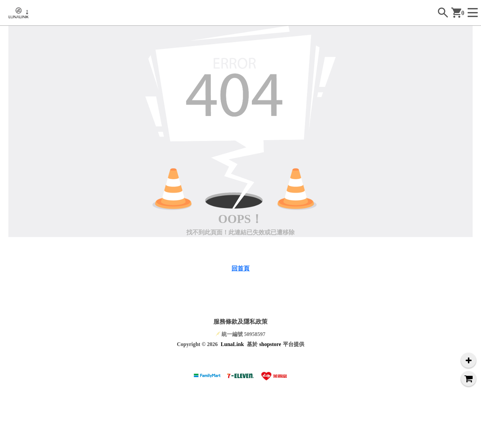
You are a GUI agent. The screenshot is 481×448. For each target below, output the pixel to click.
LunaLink (232, 344)
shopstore (270, 344)
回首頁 (240, 268)
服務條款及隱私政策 (240, 322)
